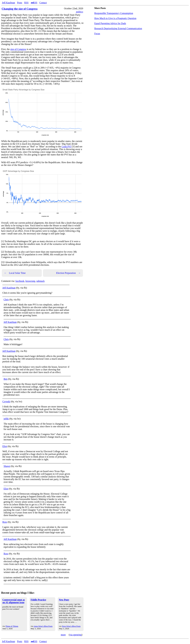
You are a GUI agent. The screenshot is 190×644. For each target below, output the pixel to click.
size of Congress (18, 49)
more (63, 635)
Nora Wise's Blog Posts (71, 626)
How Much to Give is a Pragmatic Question (115, 18)
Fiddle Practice (38, 600)
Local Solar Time (15, 273)
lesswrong (30, 281)
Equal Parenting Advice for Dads (110, 23)
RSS (26, 3)
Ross (5, 522)
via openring (75, 635)
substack (41, 281)
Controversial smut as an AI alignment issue (14, 601)
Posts (20, 3)
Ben (6, 379)
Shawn (7, 466)
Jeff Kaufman (8, 3)
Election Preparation (68, 273)
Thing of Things (12, 626)
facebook (20, 281)
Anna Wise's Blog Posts (43, 626)
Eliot (5, 446)
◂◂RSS (34, 3)
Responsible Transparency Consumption (114, 13)
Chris (6, 300)
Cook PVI (66, 147)
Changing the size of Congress (20, 9)
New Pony (64, 600)
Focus (97, 34)
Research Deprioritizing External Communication (118, 28)
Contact (43, 3)
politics (80, 12)
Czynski (6, 401)
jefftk (6, 419)
